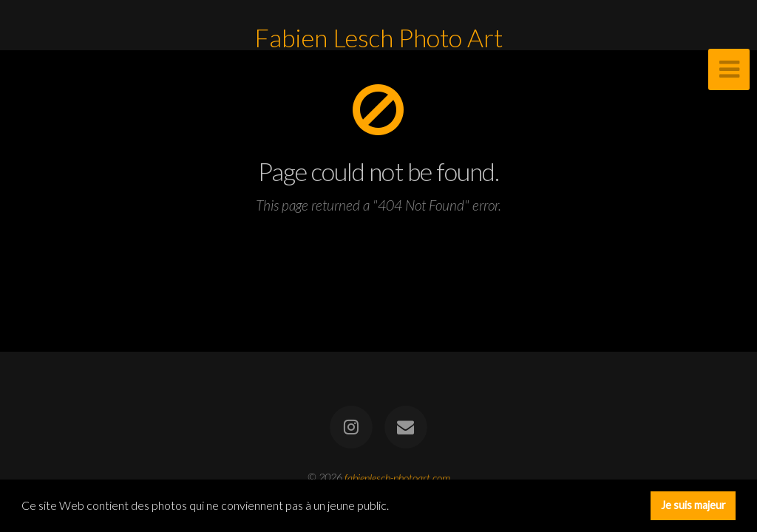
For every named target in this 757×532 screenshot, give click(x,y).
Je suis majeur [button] (693, 505)
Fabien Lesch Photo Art (378, 38)
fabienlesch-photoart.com (397, 477)
